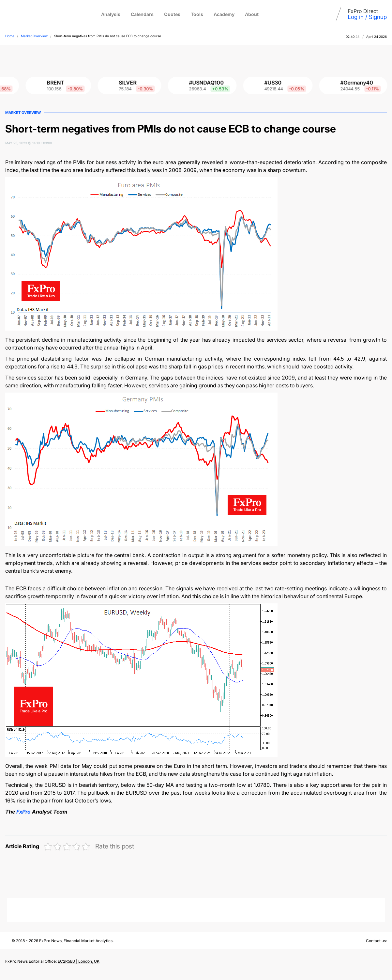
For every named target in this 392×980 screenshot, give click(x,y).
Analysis (111, 14)
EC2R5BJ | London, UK (79, 961)
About (252, 14)
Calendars (142, 14)
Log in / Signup (367, 17)
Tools (197, 14)
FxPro (24, 812)
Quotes (172, 14)
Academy (224, 14)
